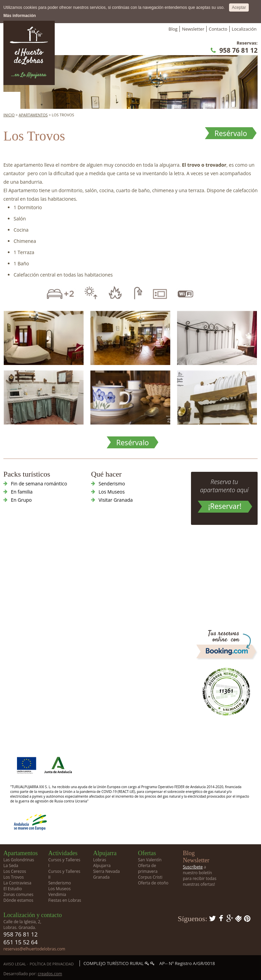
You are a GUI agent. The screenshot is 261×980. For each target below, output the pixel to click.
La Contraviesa (17, 883)
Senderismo (112, 484)
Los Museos (112, 492)
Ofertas (147, 853)
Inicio (9, 115)
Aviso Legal (15, 964)
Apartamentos (33, 115)
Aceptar (239, 7)
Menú (12, 100)
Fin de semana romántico (39, 484)
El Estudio (13, 889)
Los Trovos (14, 877)
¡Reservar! (225, 506)
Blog (173, 29)
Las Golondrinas (19, 860)
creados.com (50, 974)
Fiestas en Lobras (65, 900)
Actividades (63, 853)
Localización (244, 29)
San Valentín (150, 860)
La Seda (11, 866)
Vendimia (57, 894)
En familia (22, 492)
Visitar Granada (116, 500)
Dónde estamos (18, 900)
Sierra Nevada (106, 871)
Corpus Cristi (150, 877)
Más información (20, 16)
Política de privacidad (52, 964)
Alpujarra (105, 853)
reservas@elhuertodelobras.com (34, 949)
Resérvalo (231, 133)
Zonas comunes (18, 894)
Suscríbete (193, 867)
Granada (101, 877)
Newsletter (193, 29)
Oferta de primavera (148, 868)
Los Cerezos (15, 871)
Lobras (100, 860)
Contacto (218, 29)
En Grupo (21, 500)
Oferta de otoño (153, 883)
